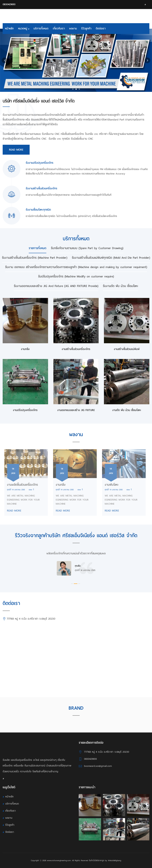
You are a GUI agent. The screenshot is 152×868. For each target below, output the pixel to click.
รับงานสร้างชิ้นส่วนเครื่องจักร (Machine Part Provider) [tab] (35, 258)
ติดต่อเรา (101, 28)
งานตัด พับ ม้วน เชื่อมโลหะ (127, 410)
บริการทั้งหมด (41, 28)
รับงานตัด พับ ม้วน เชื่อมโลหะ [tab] (121, 286)
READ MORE (12, 511)
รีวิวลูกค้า (86, 28)
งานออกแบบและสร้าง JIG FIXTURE (76, 410)
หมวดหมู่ (24, 28)
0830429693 (9, 4)
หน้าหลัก (9, 28)
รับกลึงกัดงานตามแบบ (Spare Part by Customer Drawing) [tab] (87, 248)
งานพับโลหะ (110, 485)
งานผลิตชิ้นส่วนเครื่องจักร (21, 485)
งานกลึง (25, 349)
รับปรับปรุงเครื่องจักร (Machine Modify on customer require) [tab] (76, 276)
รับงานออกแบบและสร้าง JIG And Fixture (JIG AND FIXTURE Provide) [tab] (56, 286)
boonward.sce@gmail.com (98, 766)
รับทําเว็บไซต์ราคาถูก (97, 860)
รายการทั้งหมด (38, 248)
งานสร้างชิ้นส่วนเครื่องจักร (76, 349)
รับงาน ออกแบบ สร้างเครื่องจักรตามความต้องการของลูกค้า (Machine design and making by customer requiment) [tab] (76, 267)
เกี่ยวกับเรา (59, 28)
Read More (16, 150)
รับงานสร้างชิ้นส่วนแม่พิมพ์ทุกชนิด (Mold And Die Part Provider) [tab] (111, 258)
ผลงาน (73, 28)
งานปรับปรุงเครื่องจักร (25, 410)
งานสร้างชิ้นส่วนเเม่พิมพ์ (127, 349)
